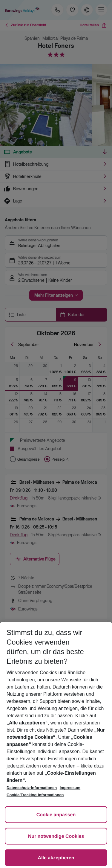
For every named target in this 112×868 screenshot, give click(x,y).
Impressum (70, 788)
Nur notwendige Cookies (56, 836)
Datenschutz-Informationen (32, 788)
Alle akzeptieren (56, 858)
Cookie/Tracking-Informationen (35, 795)
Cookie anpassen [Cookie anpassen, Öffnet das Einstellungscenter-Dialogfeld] (56, 815)
